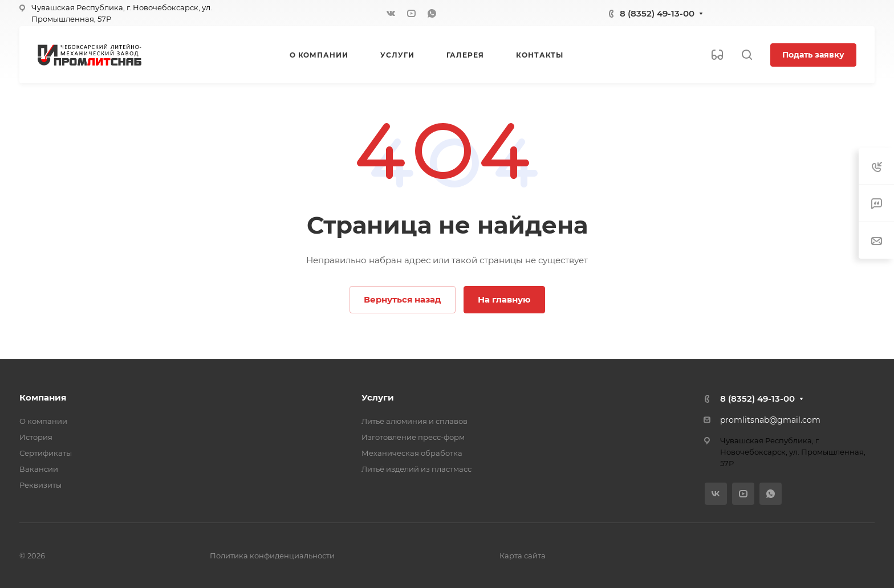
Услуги (378, 397)
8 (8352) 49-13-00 (657, 13)
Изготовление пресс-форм (413, 437)
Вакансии (39, 469)
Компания (43, 397)
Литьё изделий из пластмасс (416, 469)
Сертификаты (46, 453)
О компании (43, 421)
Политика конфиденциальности (272, 556)
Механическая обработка (412, 453)
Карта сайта (523, 556)
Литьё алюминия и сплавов (415, 421)
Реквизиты (40, 485)
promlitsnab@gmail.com (770, 420)
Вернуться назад (403, 299)
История (36, 437)
